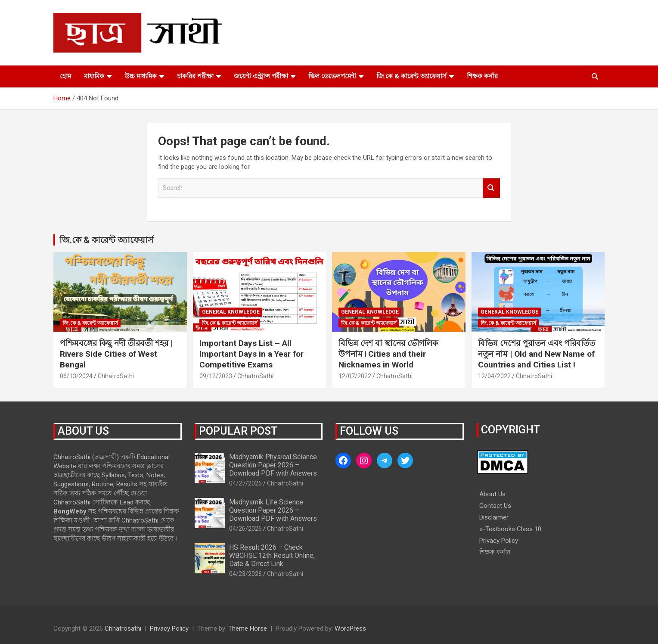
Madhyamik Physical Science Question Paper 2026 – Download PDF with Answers (273, 465)
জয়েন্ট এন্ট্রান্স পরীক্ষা (261, 76)
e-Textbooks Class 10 (510, 529)
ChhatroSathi (116, 376)
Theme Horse (248, 628)
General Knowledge (231, 312)
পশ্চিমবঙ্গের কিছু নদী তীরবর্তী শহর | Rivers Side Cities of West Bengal (116, 354)
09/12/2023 (216, 376)
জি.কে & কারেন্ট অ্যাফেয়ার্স (411, 76)
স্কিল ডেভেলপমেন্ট (332, 76)
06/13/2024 (76, 376)
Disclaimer (494, 517)
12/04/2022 (494, 376)
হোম (65, 76)
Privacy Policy (499, 541)
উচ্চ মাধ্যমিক (141, 76)
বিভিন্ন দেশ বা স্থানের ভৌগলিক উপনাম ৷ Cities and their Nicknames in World (388, 354)
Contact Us (495, 506)
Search (491, 188)
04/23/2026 (245, 574)
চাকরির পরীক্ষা (195, 76)
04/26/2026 (245, 529)
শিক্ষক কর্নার (482, 76)
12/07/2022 (355, 376)
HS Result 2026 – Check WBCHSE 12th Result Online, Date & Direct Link (272, 555)
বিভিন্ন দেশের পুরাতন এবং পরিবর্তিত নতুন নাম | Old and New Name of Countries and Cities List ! (537, 354)
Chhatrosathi (123, 628)
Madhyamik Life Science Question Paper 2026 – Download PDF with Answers (273, 510)
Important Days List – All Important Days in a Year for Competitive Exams (251, 354)
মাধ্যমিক (94, 76)
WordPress (350, 628)
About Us (492, 494)
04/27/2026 (245, 483)
